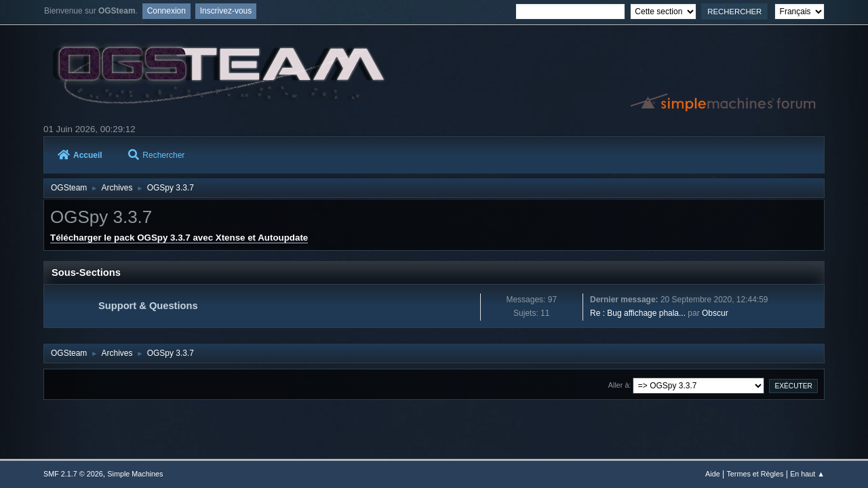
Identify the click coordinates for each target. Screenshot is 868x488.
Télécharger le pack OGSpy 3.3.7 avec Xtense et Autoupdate (179, 238)
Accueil (80, 155)
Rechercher (156, 155)
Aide (713, 474)
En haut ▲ (807, 474)
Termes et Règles (755, 474)
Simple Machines (135, 474)
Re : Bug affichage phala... (638, 313)
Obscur (715, 313)
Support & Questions (148, 306)
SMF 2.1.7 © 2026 (73, 474)
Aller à (619, 385)
